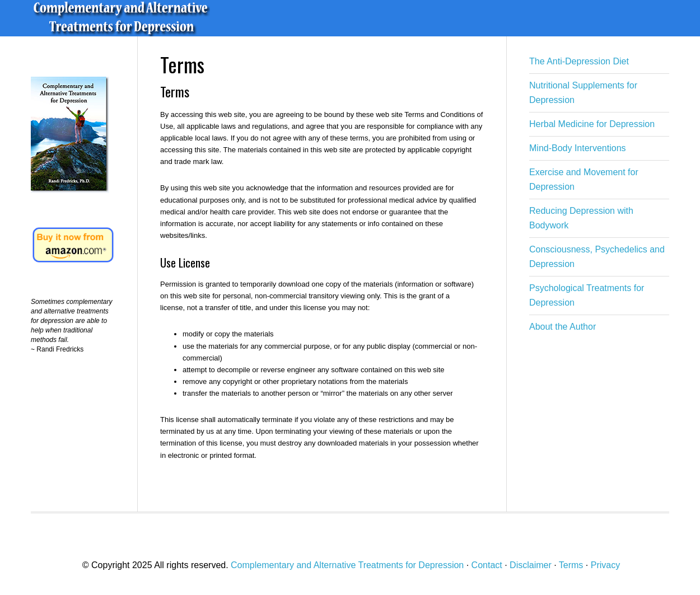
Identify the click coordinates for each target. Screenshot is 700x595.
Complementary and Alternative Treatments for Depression (171, 18)
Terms (571, 565)
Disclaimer (531, 565)
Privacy (605, 565)
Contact (487, 565)
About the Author (563, 327)
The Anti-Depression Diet (579, 61)
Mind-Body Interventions (578, 148)
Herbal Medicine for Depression (592, 124)
